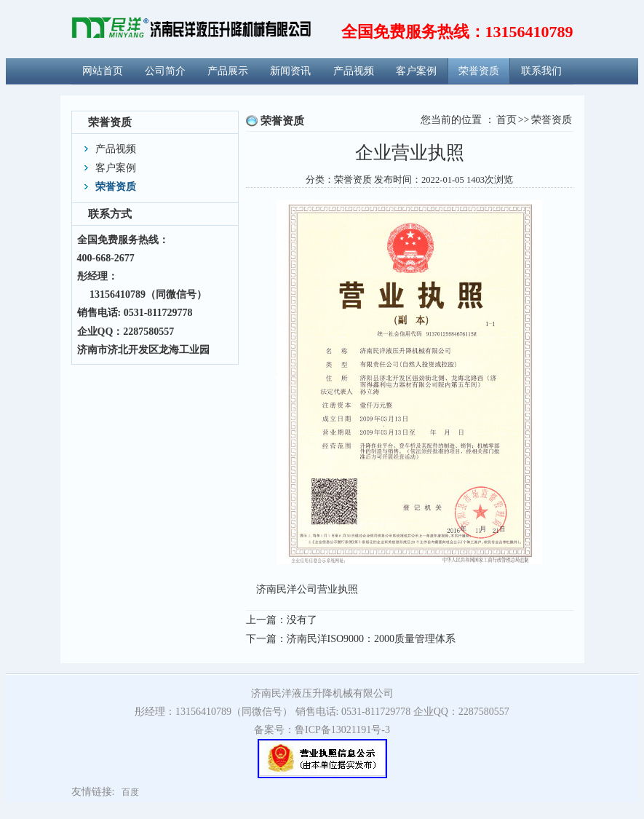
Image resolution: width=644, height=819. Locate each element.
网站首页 (103, 70)
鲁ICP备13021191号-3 (342, 730)
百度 (130, 792)
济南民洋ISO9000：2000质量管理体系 (371, 639)
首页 (506, 120)
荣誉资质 (479, 70)
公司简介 (165, 70)
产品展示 (228, 70)
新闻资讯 (290, 70)
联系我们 (541, 70)
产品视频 (354, 70)
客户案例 (416, 70)
